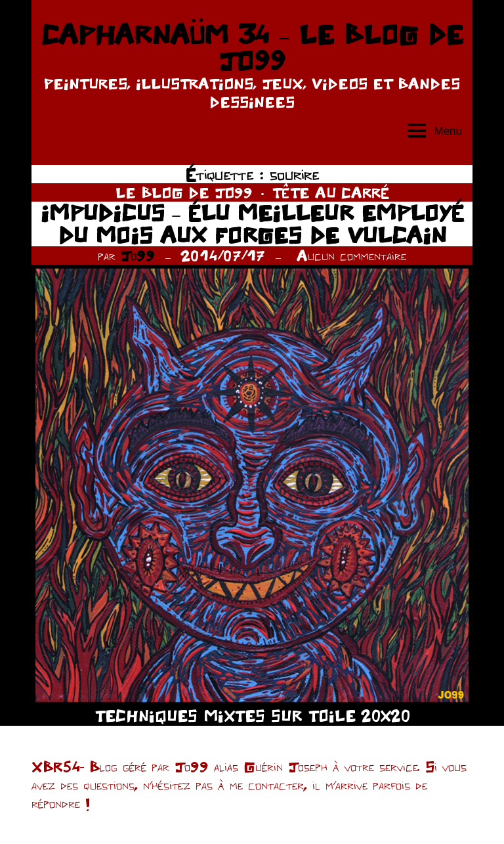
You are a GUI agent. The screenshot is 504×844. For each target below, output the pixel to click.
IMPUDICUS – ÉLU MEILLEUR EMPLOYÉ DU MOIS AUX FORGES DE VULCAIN (252, 224)
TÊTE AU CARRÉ (331, 192)
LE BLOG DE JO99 (184, 192)
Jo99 (138, 255)
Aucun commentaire (351, 255)
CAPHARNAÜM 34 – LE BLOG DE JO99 (252, 47)
